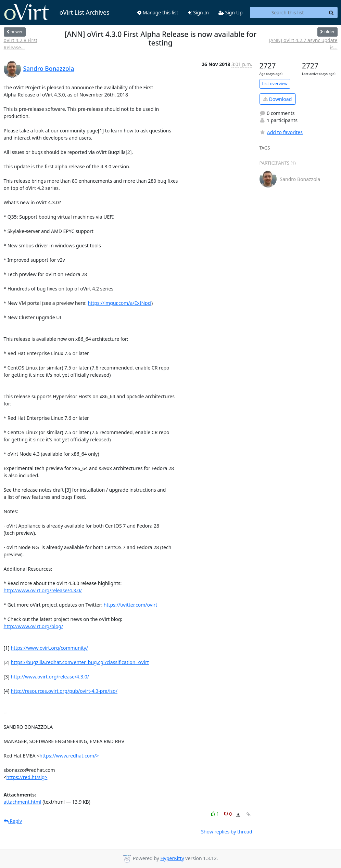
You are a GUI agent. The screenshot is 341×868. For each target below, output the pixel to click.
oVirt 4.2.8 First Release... (21, 44)
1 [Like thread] (216, 814)
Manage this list (158, 12)
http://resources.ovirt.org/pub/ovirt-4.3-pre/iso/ (64, 691)
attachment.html (23, 802)
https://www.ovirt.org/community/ (49, 648)
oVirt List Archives (57, 12)
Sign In (198, 12)
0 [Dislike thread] (228, 814)
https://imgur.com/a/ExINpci (119, 303)
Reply (13, 821)
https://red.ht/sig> (27, 777)
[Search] (331, 13)
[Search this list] (288, 13)
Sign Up (231, 12)
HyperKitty (172, 858)
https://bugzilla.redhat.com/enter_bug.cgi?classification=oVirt (80, 662)
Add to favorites (281, 132)
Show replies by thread (226, 832)
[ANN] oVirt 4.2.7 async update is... (303, 44)
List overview (275, 84)
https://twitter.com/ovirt (130, 605)
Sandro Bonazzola (49, 68)
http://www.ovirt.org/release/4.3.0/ (43, 590)
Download (277, 99)
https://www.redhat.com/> (69, 756)
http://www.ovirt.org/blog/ (34, 626)
